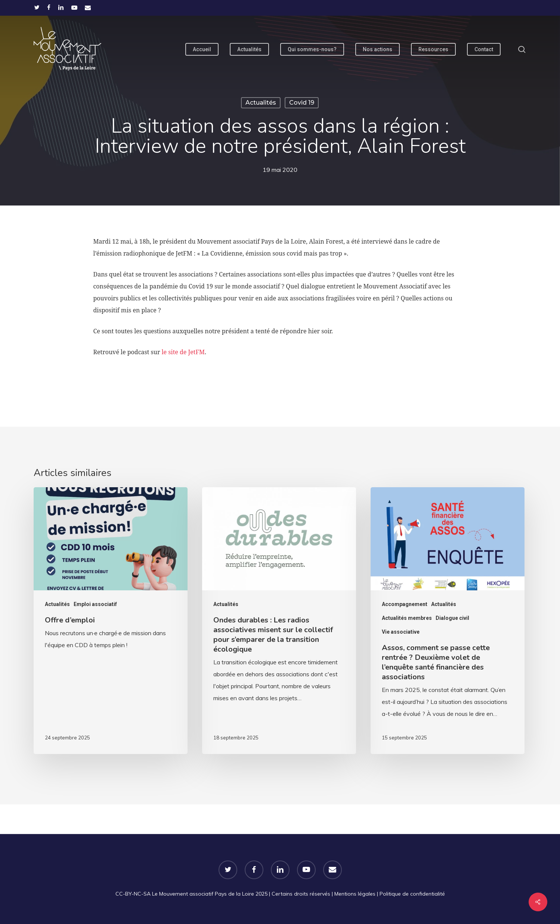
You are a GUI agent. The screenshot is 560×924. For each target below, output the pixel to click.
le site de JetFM (183, 352)
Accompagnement (405, 604)
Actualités (261, 103)
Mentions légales (355, 894)
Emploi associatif (95, 604)
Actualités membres (407, 618)
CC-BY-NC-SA (133, 894)
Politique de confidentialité (412, 894)
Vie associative (401, 632)
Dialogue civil (452, 618)
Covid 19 (302, 103)
